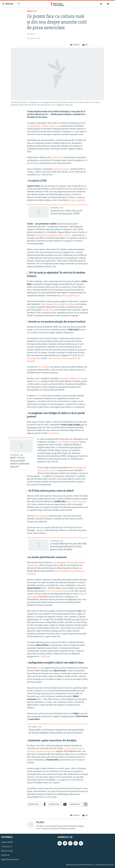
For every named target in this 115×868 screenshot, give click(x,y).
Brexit (37, 381)
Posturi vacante (7, 851)
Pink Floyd (45, 657)
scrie (54, 433)
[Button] (75, 45)
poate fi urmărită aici (69, 296)
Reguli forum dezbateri (10, 859)
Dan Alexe (31, 34)
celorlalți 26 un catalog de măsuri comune (53, 235)
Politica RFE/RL (7, 842)
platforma (62, 169)
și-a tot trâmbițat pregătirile (67, 442)
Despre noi (5, 855)
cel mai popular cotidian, (43, 126)
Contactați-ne (7, 847)
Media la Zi (32, 11)
